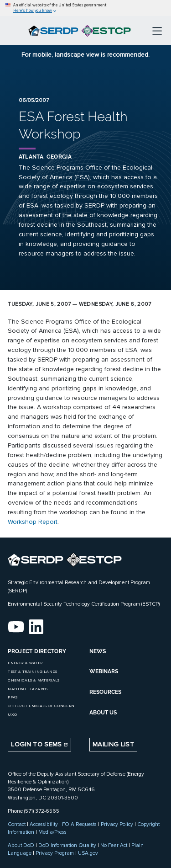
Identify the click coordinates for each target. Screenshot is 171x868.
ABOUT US (103, 713)
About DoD (21, 845)
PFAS (13, 697)
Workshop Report (33, 522)
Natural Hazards (28, 689)
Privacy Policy (117, 824)
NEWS (98, 651)
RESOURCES (105, 692)
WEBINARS (104, 671)
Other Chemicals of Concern (41, 706)
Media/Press (52, 832)
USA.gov (88, 853)
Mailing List (113, 744)
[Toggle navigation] (157, 31)
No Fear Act (114, 845)
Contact (17, 824)
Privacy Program (55, 853)
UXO (12, 715)
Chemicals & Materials (34, 680)
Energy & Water (25, 663)
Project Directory (37, 651)
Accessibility (44, 824)
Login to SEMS (39, 744)
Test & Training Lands (32, 672)
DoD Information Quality (67, 845)
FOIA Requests (79, 824)
